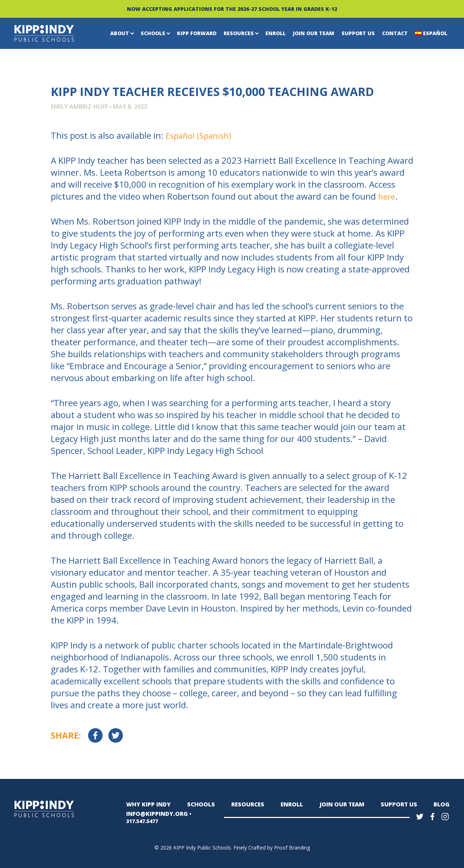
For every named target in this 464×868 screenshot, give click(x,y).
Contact (395, 33)
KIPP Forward (197, 33)
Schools (153, 33)
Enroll (275, 33)
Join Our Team (314, 33)
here (387, 196)
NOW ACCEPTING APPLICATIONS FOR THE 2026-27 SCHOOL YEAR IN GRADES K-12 (232, 9)
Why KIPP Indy (146, 804)
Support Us (358, 33)
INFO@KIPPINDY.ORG (154, 816)
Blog (442, 804)
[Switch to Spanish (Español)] (201, 135)
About (120, 33)
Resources (239, 33)
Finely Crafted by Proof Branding (272, 846)
